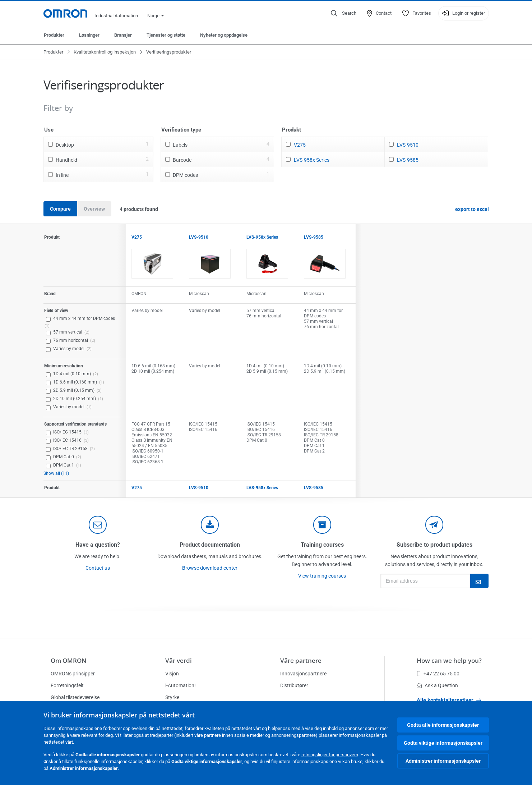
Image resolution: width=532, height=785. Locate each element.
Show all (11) (56, 473)
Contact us (98, 568)
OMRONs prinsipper (73, 674)
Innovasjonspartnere (303, 674)
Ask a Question (437, 685)
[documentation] (210, 525)
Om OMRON (68, 660)
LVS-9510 (408, 145)
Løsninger (89, 35)
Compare (60, 209)
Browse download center (210, 568)
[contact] (98, 525)
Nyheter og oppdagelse (224, 35)
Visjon (172, 674)
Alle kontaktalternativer (449, 700)
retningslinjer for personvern (330, 755)
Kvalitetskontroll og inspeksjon (105, 52)
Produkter (54, 35)
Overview (94, 209)
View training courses (322, 576)
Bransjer (123, 35)
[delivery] (322, 525)
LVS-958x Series (312, 160)
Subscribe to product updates (434, 545)
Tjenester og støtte (166, 35)
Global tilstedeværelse (75, 697)
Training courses (322, 545)
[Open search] (344, 13)
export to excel (472, 209)
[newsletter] (434, 525)
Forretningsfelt (67, 685)
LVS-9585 (408, 160)
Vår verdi (179, 660)
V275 (300, 145)
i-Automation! (181, 685)
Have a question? (98, 545)
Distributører (294, 685)
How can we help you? (449, 660)
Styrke (172, 697)
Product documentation (210, 545)
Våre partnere (301, 660)
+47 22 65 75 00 (438, 674)
